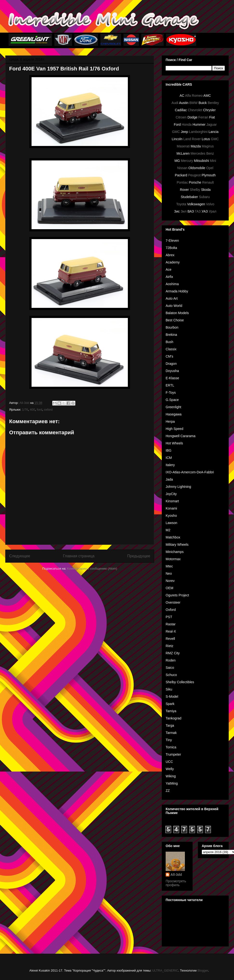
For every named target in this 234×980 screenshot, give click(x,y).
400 (32, 410)
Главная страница (79, 556)
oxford (48, 410)
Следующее (20, 556)
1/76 (25, 410)
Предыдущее (139, 556)
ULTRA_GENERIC (165, 970)
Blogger (203, 970)
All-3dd (176, 875)
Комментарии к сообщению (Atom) (92, 569)
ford (39, 410)
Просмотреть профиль (176, 883)
